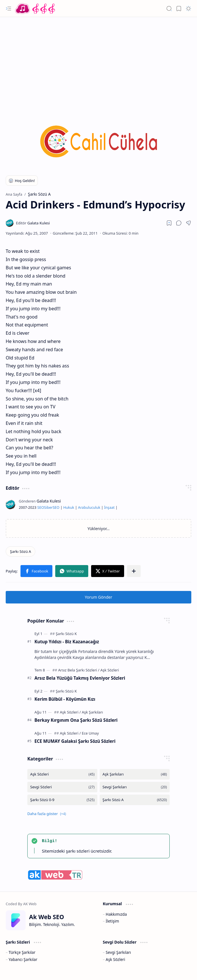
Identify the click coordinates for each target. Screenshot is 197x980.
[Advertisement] (98, 63)
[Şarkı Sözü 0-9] (62, 800)
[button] (9, 9)
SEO (41, 507)
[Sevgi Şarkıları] (135, 787)
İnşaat (109, 507)
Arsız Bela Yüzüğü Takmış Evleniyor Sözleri (80, 678)
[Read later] (169, 223)
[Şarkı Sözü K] (66, 634)
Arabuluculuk (89, 507)
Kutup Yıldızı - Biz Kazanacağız (67, 642)
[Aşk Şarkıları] (92, 712)
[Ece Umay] (90, 733)
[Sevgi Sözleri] (62, 787)
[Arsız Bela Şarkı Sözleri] (79, 670)
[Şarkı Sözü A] (20, 551)
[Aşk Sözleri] (110, 670)
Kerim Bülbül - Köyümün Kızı (65, 699)
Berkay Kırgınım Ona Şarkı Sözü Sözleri (76, 720)
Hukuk (69, 507)
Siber (48, 507)
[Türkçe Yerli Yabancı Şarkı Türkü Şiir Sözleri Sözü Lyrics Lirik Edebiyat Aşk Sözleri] (36, 9)
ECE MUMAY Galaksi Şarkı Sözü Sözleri (75, 741)
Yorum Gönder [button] (98, 597)
